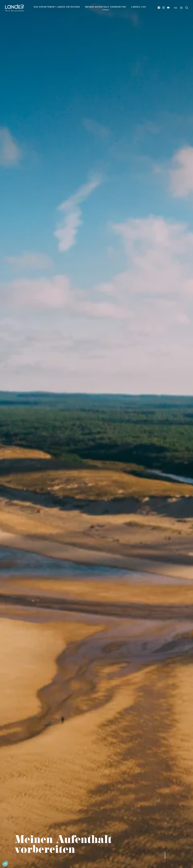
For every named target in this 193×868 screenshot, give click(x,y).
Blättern (165, 855)
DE (176, 8)
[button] (5, 864)
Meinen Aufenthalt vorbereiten (106, 7)
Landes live (139, 7)
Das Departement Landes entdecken (57, 7)
